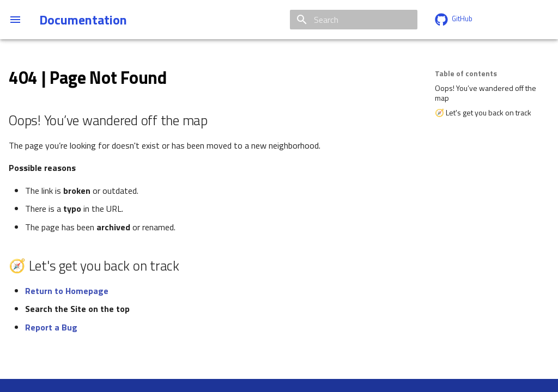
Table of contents (466, 73)
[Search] (354, 20)
